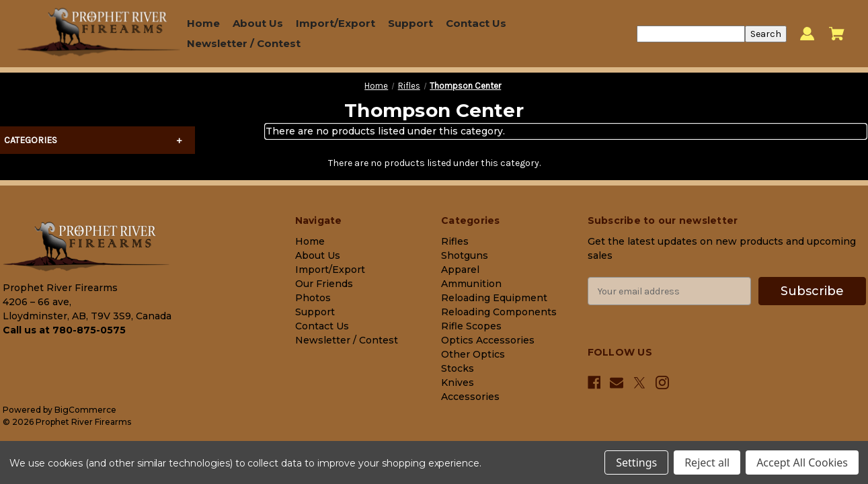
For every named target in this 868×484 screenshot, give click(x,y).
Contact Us (476, 23)
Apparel (460, 270)
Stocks (458, 368)
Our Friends (324, 284)
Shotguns (465, 255)
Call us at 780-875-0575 (64, 330)
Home (203, 23)
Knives (458, 382)
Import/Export (336, 23)
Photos (313, 298)
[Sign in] (807, 34)
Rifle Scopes (471, 326)
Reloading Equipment (494, 298)
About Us (258, 23)
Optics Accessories (488, 340)
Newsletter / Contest (244, 43)
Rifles (455, 241)
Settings (636, 462)
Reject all (707, 462)
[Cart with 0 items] (837, 34)
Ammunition (471, 284)
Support (410, 23)
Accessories (470, 397)
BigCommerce (85, 410)
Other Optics (473, 354)
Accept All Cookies (802, 462)
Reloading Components (499, 312)
